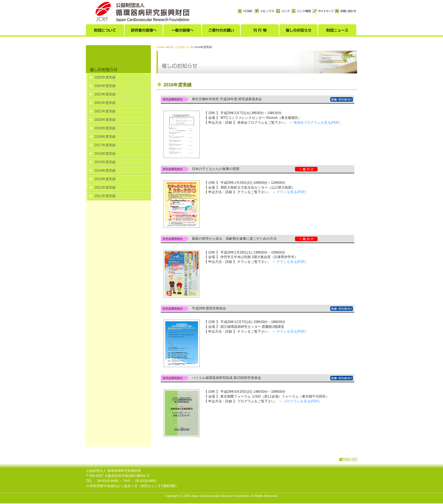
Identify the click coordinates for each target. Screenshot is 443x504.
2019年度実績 (105, 128)
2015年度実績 (105, 162)
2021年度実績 (105, 111)
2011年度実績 (105, 196)
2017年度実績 (105, 145)
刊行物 (260, 31)
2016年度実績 (105, 154)
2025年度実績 (105, 77)
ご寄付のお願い (221, 31)
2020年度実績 (105, 120)
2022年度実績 (105, 103)
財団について (105, 31)
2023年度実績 (105, 94)
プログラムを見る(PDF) (301, 401)
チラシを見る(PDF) (291, 192)
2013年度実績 (105, 179)
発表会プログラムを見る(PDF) (317, 123)
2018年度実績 (105, 137)
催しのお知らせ (299, 31)
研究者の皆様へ (144, 31)
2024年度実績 (105, 86)
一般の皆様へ (183, 31)
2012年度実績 (105, 187)
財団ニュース (337, 31)
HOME (161, 47)
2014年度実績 (105, 171)
